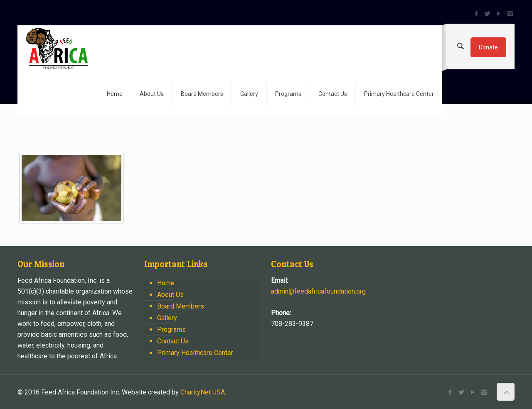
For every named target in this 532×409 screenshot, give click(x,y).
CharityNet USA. (203, 392)
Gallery (167, 318)
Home (166, 283)
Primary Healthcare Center (195, 353)
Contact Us (173, 341)
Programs (171, 329)
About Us (170, 295)
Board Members (181, 306)
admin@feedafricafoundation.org (318, 291)
